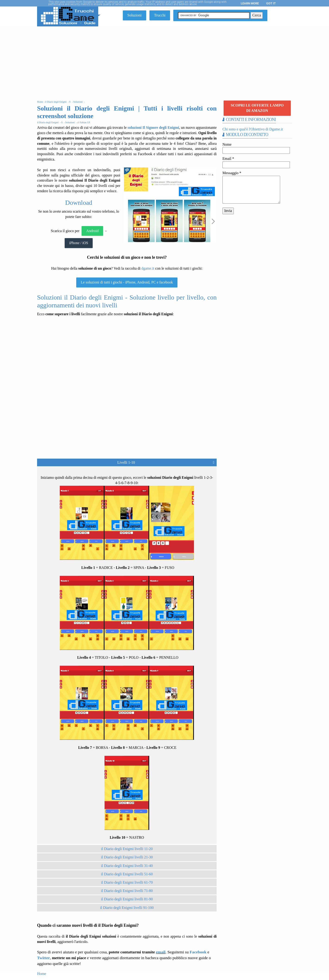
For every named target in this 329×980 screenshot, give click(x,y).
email (161, 952)
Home (42, 974)
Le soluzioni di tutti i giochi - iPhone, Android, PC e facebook (127, 282)
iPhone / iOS (79, 243)
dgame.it (148, 268)
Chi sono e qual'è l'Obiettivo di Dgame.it (253, 129)
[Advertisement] (164, 61)
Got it (271, 3)
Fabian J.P (85, 122)
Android (92, 231)
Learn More (250, 3)
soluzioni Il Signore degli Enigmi (153, 128)
